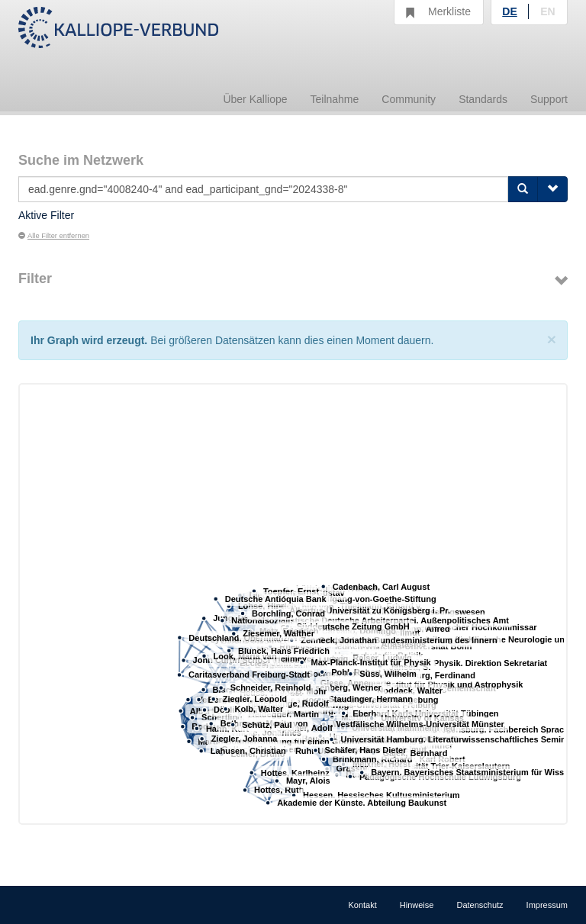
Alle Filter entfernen (54, 236)
